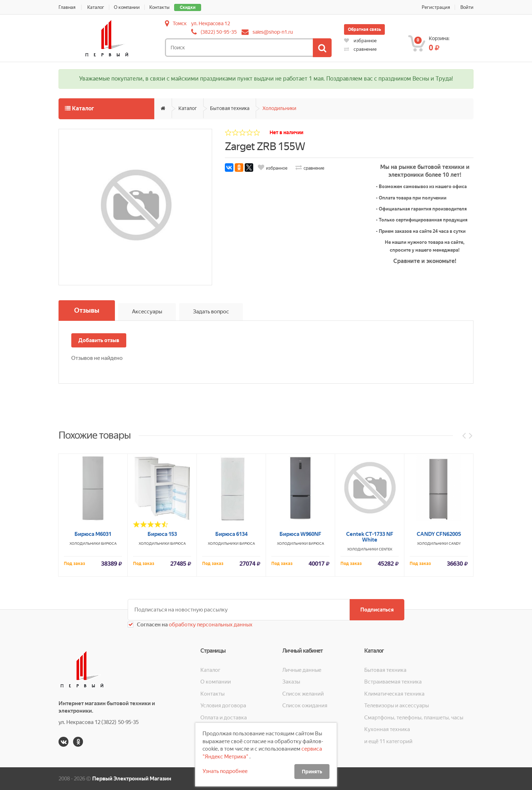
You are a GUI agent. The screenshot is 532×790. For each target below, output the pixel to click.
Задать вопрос (211, 312)
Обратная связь (364, 29)
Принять (312, 772)
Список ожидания (305, 706)
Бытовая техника (230, 108)
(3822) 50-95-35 (219, 32)
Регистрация (436, 7)
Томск (180, 23)
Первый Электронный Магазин (132, 779)
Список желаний (303, 694)
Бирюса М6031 (93, 640)
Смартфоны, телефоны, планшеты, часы (414, 718)
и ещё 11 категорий (388, 741)
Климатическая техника (394, 694)
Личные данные (302, 670)
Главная (67, 7)
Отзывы (87, 310)
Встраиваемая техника (393, 682)
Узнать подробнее (225, 771)
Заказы (291, 682)
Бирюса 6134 (231, 640)
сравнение (360, 49)
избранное (360, 41)
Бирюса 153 (162, 640)
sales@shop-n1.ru (273, 32)
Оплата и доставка (224, 718)
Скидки (188, 7)
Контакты (159, 7)
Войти (467, 7)
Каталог (96, 7)
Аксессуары (147, 312)
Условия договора (223, 706)
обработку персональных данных (210, 625)
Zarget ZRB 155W (265, 146)
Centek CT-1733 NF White (370, 642)
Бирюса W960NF (300, 640)
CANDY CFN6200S (439, 640)
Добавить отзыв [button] (99, 340)
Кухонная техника (387, 729)
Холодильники (279, 108)
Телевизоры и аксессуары (397, 706)
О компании (127, 7)
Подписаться (377, 610)
